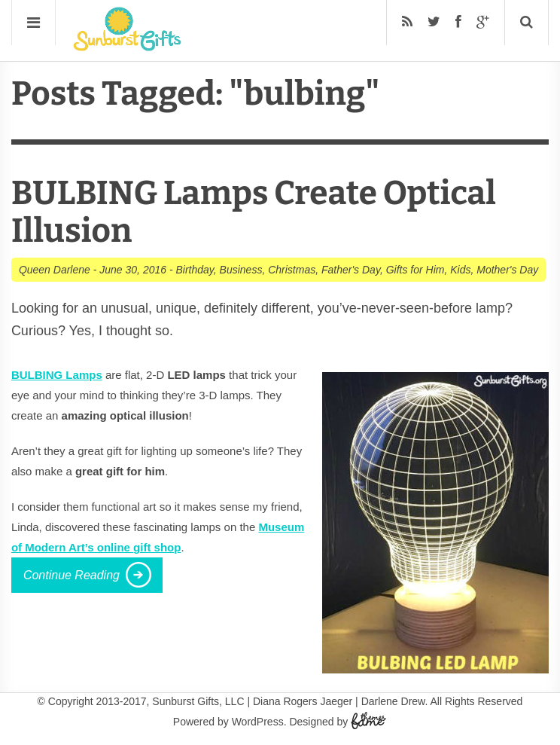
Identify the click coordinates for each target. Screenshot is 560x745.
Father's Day (351, 270)
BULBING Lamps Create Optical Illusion (254, 212)
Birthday (194, 270)
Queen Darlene (55, 270)
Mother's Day (507, 270)
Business (241, 270)
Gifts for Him (415, 270)
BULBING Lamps (57, 375)
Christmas (292, 270)
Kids (460, 270)
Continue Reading (72, 575)
